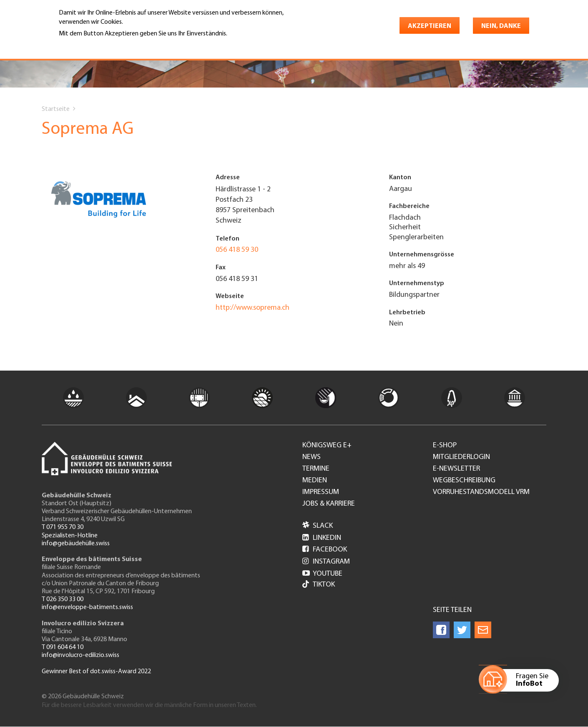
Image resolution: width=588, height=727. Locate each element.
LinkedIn (322, 538)
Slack (318, 526)
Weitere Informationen (95, 45)
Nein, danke (501, 26)
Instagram (326, 562)
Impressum (321, 492)
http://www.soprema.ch (253, 308)
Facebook (325, 550)
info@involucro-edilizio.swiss (80, 655)
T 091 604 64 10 (63, 647)
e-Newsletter (456, 469)
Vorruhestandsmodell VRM (481, 492)
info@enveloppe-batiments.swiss (87, 607)
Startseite (56, 109)
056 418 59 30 (237, 250)
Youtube (322, 574)
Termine (316, 469)
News (312, 457)
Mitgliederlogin (461, 457)
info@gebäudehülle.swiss (76, 544)
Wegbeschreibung (464, 481)
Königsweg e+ (327, 446)
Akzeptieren (430, 26)
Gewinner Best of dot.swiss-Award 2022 (96, 672)
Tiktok (319, 585)
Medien (315, 481)
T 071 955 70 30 (63, 527)
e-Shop (445, 446)
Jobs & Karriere (329, 504)
